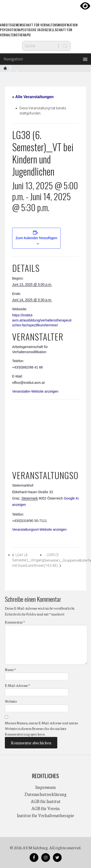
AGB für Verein (45, 808)
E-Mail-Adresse (17, 685)
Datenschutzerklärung (46, 794)
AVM (46, 9)
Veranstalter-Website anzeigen (35, 391)
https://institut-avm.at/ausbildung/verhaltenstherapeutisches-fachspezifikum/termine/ (42, 320)
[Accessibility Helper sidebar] (85, 6)
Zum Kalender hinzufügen (36, 238)
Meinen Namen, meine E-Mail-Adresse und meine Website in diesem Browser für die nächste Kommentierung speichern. (41, 728)
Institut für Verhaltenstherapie (45, 815)
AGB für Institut (46, 801)
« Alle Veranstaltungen (33, 97)
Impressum (46, 787)
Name (10, 670)
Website (11, 701)
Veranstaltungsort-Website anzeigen (39, 529)
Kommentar (15, 622)
